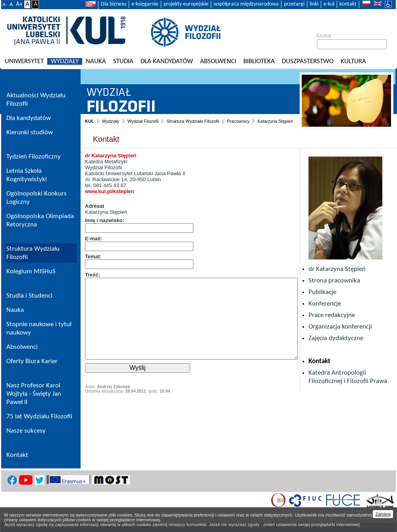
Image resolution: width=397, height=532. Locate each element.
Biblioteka (259, 61)
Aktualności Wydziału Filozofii (36, 100)
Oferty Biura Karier (32, 361)
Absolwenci (218, 61)
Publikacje (322, 292)
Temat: (93, 256)
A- (5, 5)
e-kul (329, 4)
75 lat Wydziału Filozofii (39, 417)
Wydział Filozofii (143, 121)
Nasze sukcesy (26, 431)
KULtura (353, 61)
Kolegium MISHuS (31, 272)
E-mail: (93, 239)
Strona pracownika (334, 281)
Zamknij (383, 514)
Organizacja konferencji (340, 327)
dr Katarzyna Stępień (337, 269)
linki (314, 4)
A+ (19, 4)
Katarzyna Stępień (275, 121)
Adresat (94, 206)
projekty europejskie (186, 4)
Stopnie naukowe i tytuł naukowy (39, 329)
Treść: (93, 275)
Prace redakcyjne (332, 315)
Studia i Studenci (29, 296)
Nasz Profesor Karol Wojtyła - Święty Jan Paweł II (34, 394)
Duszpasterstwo (308, 61)
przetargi (294, 4)
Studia (123, 61)
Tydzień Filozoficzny (34, 157)
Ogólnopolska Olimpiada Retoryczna (40, 221)
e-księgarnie (145, 4)
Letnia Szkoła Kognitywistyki (27, 175)
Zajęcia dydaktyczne (336, 338)
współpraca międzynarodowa (246, 4)
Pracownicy (238, 121)
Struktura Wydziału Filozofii (193, 121)
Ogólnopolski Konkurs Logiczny (37, 198)
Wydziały (65, 61)
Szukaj (324, 36)
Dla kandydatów (167, 61)
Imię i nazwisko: (105, 220)
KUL (90, 121)
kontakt (348, 4)
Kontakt (319, 361)
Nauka (96, 61)
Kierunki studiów (30, 133)
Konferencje (325, 304)
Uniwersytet (24, 61)
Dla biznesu (114, 4)
